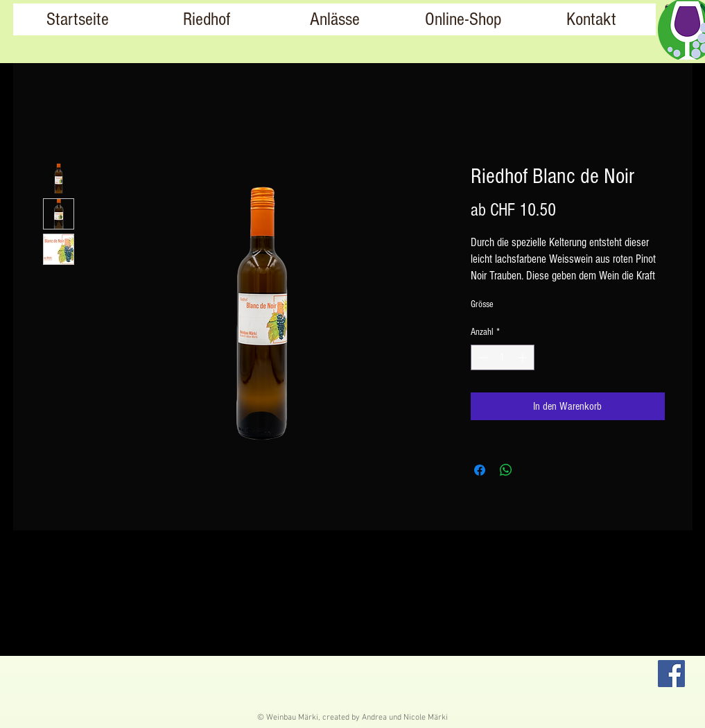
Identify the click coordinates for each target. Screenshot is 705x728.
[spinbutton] (503, 357)
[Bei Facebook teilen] (480, 470)
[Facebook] (671, 674)
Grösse (482, 304)
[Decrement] (481, 357)
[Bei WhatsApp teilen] (506, 470)
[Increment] (524, 357)
